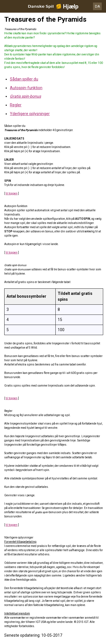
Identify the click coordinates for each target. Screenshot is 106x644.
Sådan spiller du (24, 79)
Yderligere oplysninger (30, 114)
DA (98, 6)
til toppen (12, 193)
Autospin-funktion (26, 88)
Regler (16, 105)
